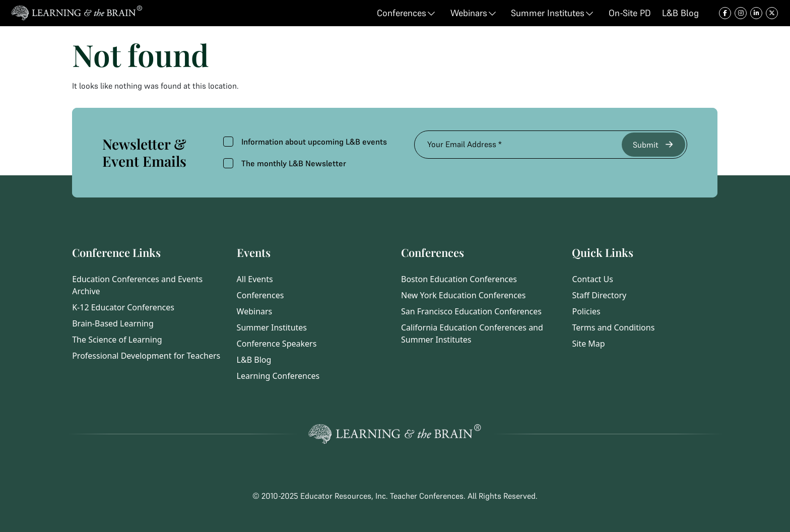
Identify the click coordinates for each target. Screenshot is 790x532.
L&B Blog (254, 360)
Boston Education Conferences (459, 279)
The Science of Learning (117, 340)
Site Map (588, 344)
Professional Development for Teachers (146, 356)
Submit (654, 144)
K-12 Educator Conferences (123, 307)
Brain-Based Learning (113, 323)
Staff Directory (599, 295)
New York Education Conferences (464, 295)
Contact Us (592, 279)
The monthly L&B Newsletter (285, 163)
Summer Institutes (272, 327)
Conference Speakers (277, 344)
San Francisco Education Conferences (471, 311)
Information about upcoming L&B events (305, 142)
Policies (586, 311)
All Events (255, 279)
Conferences (260, 295)
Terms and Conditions (613, 327)
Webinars (255, 311)
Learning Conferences (278, 376)
